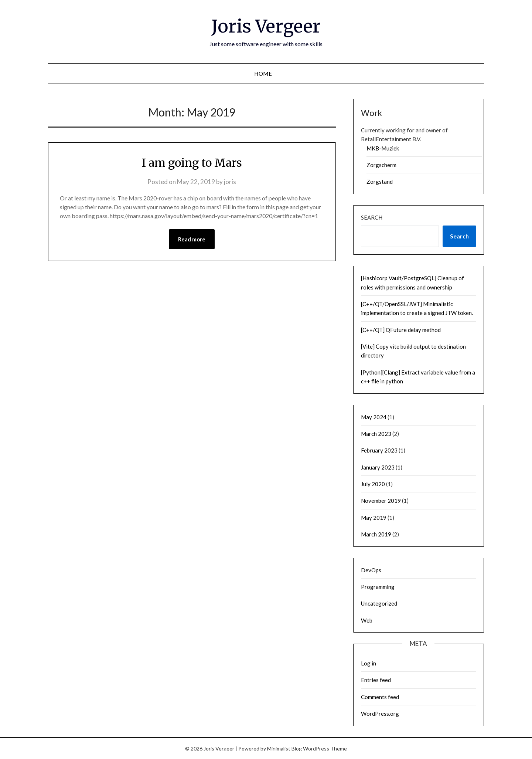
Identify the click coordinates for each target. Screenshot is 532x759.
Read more (192, 239)
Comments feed (380, 697)
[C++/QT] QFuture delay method (401, 330)
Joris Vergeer (266, 26)
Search (372, 217)
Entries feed (376, 680)
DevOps (371, 570)
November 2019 (381, 501)
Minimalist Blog (284, 748)
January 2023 (378, 467)
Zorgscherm (381, 165)
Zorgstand (380, 182)
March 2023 (376, 434)
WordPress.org (380, 714)
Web (367, 620)
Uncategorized (379, 603)
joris (230, 182)
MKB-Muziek (383, 148)
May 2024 (374, 417)
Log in (369, 663)
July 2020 (373, 484)
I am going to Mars (192, 163)
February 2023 (379, 450)
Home (263, 74)
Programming (378, 587)
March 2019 (376, 534)
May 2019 (374, 518)
